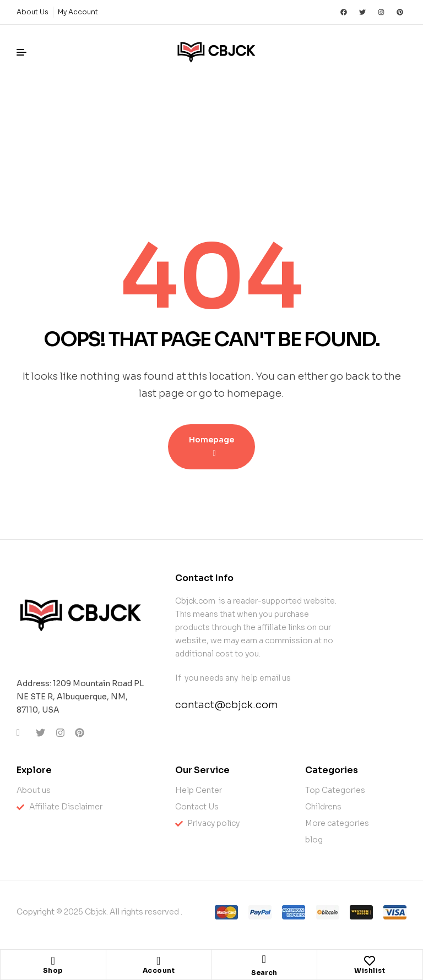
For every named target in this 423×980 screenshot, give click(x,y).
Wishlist (370, 970)
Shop (53, 970)
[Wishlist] (370, 961)
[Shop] (53, 961)
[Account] (159, 961)
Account (159, 970)
